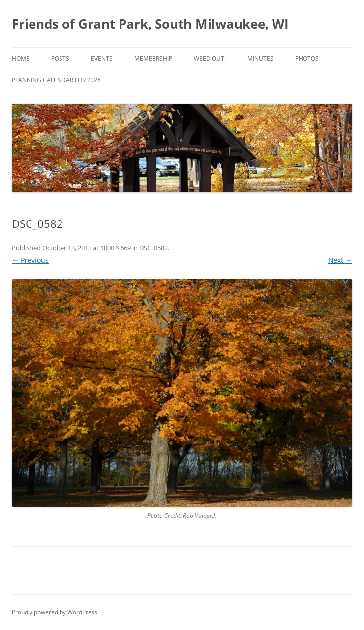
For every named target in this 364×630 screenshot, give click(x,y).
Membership (153, 58)
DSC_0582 (153, 248)
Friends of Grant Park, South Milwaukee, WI (150, 24)
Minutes (260, 58)
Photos (307, 58)
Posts (60, 58)
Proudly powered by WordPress (55, 612)
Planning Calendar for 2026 (56, 80)
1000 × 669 (116, 248)
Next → (340, 260)
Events (102, 58)
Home (21, 58)
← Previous (30, 260)
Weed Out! (210, 58)
